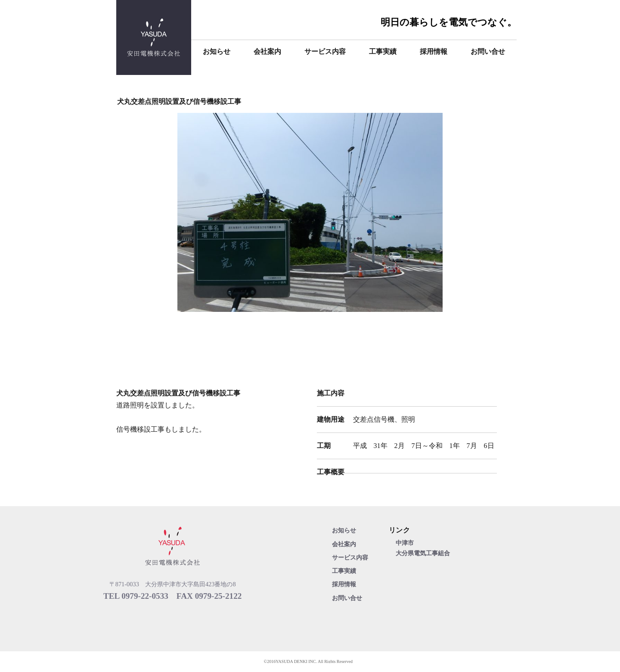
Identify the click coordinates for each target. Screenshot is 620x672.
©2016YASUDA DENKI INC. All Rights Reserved (308, 661)
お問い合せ (488, 51)
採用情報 (434, 51)
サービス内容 (325, 51)
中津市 (405, 543)
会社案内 (267, 51)
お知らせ (217, 51)
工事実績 (383, 51)
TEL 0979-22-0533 (136, 596)
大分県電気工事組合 (423, 553)
